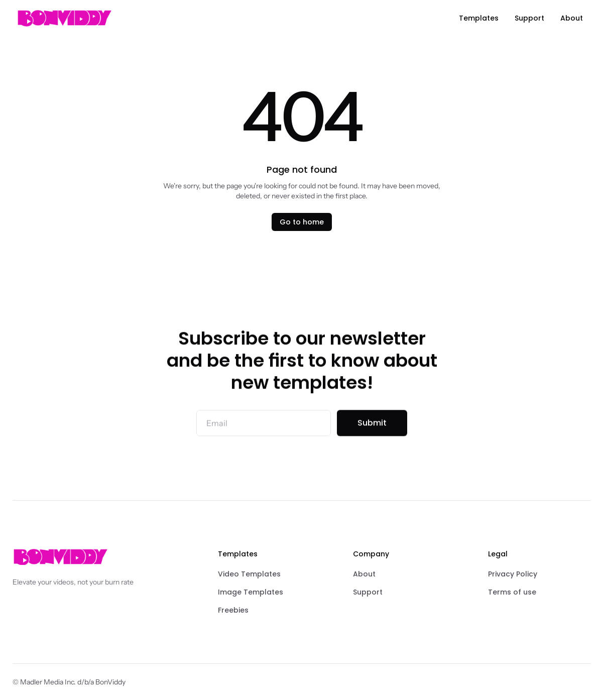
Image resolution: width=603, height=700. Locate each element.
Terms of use (512, 592)
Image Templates (251, 592)
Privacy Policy (513, 574)
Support (368, 592)
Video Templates (249, 574)
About (364, 574)
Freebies (233, 610)
